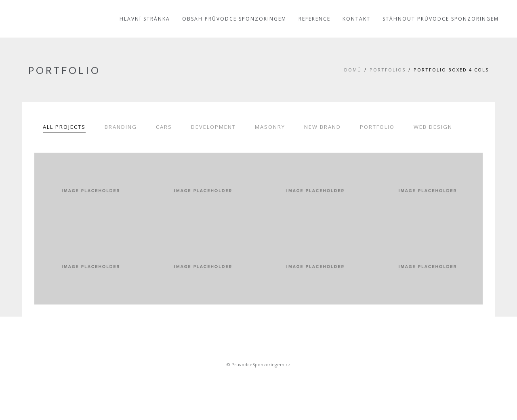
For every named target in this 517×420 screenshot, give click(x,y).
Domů (353, 70)
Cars (164, 127)
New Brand (323, 127)
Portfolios (388, 70)
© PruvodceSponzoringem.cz (258, 364)
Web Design (433, 127)
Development (213, 127)
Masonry (270, 127)
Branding (121, 127)
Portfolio (377, 127)
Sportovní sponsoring (258, 379)
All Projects (64, 127)
